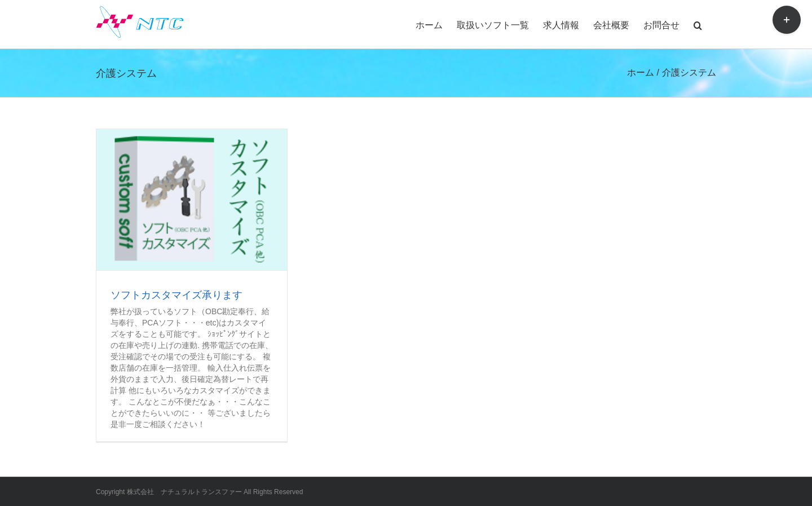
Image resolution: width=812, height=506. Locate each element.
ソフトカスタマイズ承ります (176, 295)
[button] (698, 24)
